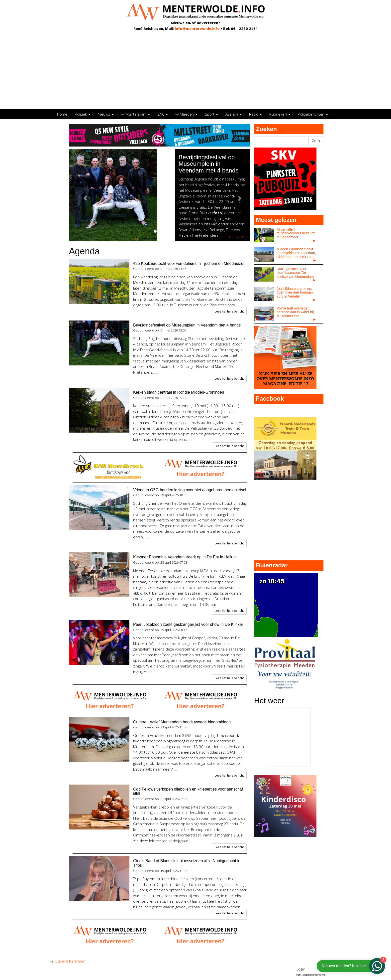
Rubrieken (280, 114)
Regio (255, 114)
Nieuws (106, 114)
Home (62, 114)
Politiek (83, 114)
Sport (211, 114)
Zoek (316, 141)
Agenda (234, 114)
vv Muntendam (136, 114)
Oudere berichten (68, 961)
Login (301, 969)
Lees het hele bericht (229, 311)
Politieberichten (313, 114)
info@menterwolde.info (197, 28)
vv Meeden (186, 114)
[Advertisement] (195, 72)
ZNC (163, 114)
